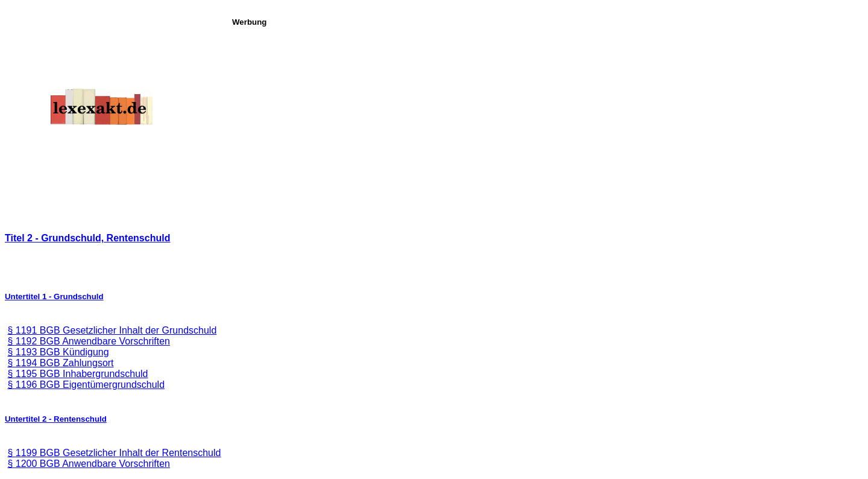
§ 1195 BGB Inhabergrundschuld (77, 374)
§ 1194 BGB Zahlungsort (60, 363)
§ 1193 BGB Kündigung (58, 352)
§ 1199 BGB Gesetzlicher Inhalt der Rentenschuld (114, 453)
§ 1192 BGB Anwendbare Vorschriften (89, 341)
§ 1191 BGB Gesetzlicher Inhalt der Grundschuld (112, 330)
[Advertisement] (547, 111)
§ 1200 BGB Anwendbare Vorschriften (89, 464)
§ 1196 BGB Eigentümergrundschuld (86, 385)
